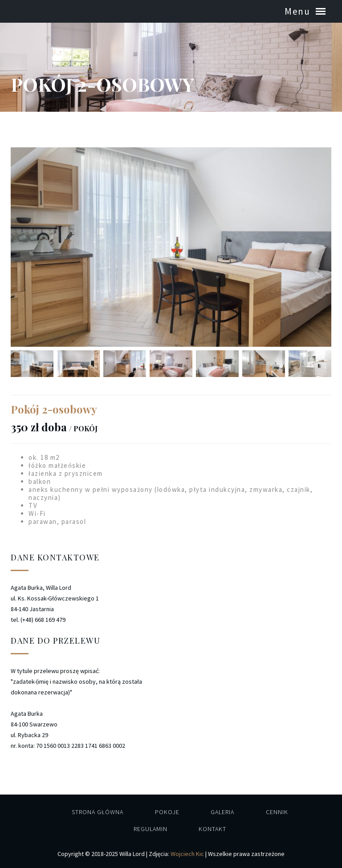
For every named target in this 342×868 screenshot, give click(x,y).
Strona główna (98, 812)
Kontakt (212, 829)
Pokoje (167, 812)
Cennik (277, 812)
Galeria (222, 812)
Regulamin (151, 829)
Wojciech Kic (187, 854)
